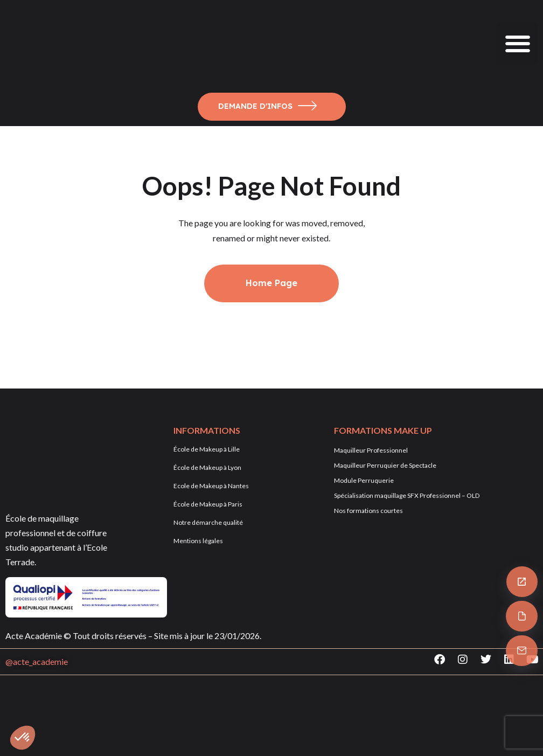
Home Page (271, 283)
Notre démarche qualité (208, 522)
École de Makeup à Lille (207, 449)
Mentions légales (198, 541)
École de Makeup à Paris (208, 504)
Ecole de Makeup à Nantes (211, 486)
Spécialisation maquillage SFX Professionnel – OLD (407, 495)
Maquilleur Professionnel (371, 450)
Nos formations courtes (368, 511)
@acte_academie (37, 661)
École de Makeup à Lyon (207, 467)
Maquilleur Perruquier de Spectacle (385, 465)
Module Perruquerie (364, 480)
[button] (517, 43)
